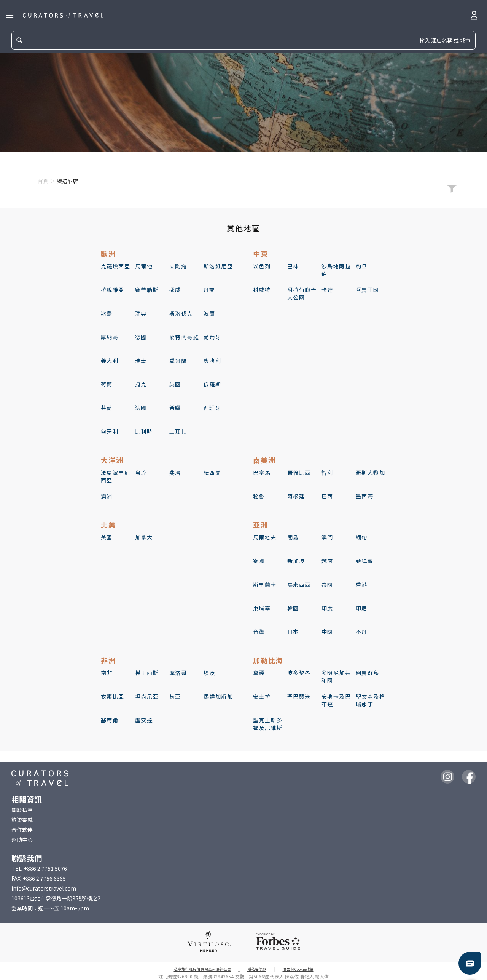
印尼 (362, 608)
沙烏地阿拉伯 (336, 270)
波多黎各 (299, 673)
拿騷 (259, 673)
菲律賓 (364, 561)
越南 (327, 561)
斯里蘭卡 (265, 584)
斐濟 (175, 472)
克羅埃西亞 (115, 266)
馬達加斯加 (218, 696)
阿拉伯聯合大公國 (302, 294)
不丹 (362, 632)
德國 (141, 337)
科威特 (262, 290)
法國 (141, 408)
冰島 (107, 313)
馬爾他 (144, 266)
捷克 (141, 384)
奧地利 (212, 361)
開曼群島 (368, 673)
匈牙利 (110, 431)
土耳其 (178, 431)
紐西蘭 (212, 472)
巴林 (293, 266)
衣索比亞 (113, 696)
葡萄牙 (212, 337)
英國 (175, 384)
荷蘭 (107, 384)
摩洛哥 (178, 673)
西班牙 (212, 408)
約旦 (362, 266)
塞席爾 (110, 720)
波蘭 (209, 313)
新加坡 (296, 561)
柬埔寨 (262, 608)
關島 (293, 537)
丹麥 (209, 290)
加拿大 (144, 537)
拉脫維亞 (113, 290)
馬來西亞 (299, 584)
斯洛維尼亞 (218, 266)
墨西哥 (364, 496)
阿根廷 (296, 496)
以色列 (262, 266)
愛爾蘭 (178, 361)
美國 (107, 537)
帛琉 (141, 472)
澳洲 (107, 496)
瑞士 (141, 361)
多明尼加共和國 (336, 677)
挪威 (175, 290)
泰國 (327, 584)
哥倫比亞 (299, 472)
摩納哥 (110, 337)
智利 (327, 472)
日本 (293, 632)
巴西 (327, 496)
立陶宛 (178, 266)
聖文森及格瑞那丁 (370, 700)
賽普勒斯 (147, 290)
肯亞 (175, 696)
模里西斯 (147, 673)
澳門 (327, 537)
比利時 (144, 431)
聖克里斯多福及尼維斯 (268, 724)
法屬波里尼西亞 (115, 476)
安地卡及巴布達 (336, 700)
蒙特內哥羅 (184, 337)
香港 (362, 584)
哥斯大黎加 (370, 472)
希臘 (175, 408)
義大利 (110, 361)
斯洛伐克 (181, 313)
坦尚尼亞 (147, 696)
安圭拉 (262, 696)
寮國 (259, 561)
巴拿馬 (262, 472)
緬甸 (362, 537)
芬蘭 (107, 408)
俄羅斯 (212, 384)
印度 (327, 608)
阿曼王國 (368, 290)
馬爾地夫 (265, 537)
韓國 (293, 608)
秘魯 (259, 496)
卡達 (327, 290)
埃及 (209, 673)
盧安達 (144, 720)
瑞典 (141, 313)
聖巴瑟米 (299, 696)
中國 (327, 632)
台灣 (259, 632)
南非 (107, 673)
